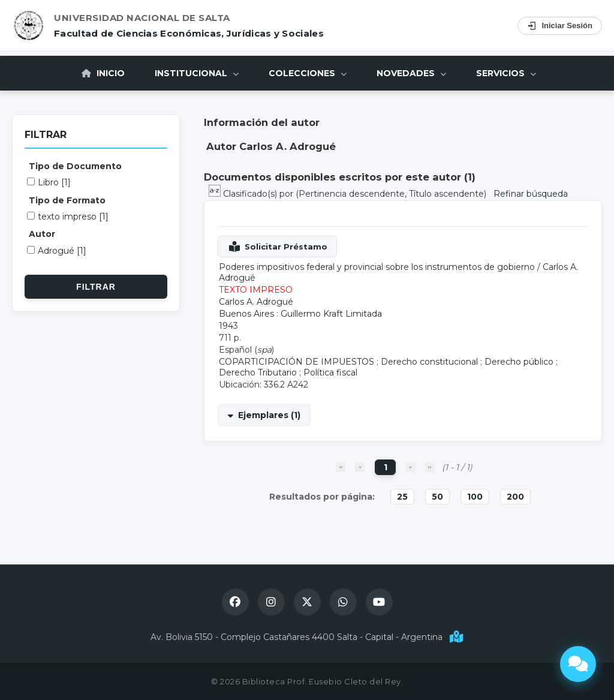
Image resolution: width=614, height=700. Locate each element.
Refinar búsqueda (531, 194)
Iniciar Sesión (560, 26)
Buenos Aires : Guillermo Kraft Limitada (300, 314)
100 (475, 497)
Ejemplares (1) (269, 415)
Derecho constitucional (429, 362)
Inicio (103, 73)
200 (515, 497)
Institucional (197, 73)
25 (402, 497)
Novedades (411, 73)
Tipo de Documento (75, 166)
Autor (42, 234)
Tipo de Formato (67, 200)
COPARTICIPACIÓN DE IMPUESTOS (297, 362)
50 (437, 497)
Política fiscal (330, 372)
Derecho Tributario (258, 372)
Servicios (506, 73)
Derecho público (519, 362)
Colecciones (308, 73)
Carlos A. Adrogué (256, 302)
